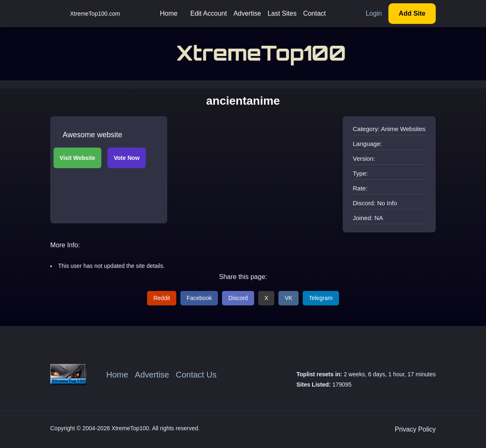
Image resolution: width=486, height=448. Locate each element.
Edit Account (209, 13)
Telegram (321, 298)
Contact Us (196, 375)
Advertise (247, 13)
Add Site (412, 13)
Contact (314, 13)
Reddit (161, 298)
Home (169, 13)
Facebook (199, 298)
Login (374, 13)
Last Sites (282, 13)
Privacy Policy (415, 429)
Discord (238, 298)
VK (289, 298)
